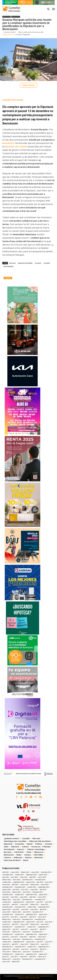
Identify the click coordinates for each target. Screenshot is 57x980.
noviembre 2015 (40, 939)
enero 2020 (27, 912)
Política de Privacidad (37, 976)
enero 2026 (35, 872)
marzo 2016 (42, 937)
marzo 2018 (24, 924)
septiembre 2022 (31, 895)
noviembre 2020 (20, 907)
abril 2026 (6, 872)
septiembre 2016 (31, 934)
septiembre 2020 (44, 907)
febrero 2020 (17, 912)
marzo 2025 (42, 877)
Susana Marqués (8, 266)
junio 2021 (49, 902)
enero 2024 (45, 885)
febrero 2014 (17, 952)
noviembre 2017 (20, 927)
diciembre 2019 (38, 912)
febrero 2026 (25, 872)
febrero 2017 (17, 932)
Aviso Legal (25, 976)
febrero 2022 (7, 900)
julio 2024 (40, 882)
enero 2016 (17, 939)
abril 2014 (43, 949)
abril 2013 (33, 957)
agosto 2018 (30, 922)
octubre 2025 (19, 875)
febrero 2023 (17, 892)
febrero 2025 (7, 880)
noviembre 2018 (40, 919)
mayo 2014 (34, 949)
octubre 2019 (19, 914)
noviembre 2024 (40, 880)
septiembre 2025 (31, 875)
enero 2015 (45, 944)
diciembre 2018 (27, 919)
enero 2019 (17, 919)
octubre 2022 (19, 895)
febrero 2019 (7, 919)
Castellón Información (13, 100)
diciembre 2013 (38, 952)
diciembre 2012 (27, 959)
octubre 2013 (19, 954)
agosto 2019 (43, 914)
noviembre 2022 (8, 895)
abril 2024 (15, 885)
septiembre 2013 (31, 954)
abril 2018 (15, 924)
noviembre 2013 (8, 954)
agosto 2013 (43, 954)
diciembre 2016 (38, 932)
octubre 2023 (32, 887)
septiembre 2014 (44, 947)
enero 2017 (27, 932)
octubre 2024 (7, 882)
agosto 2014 (7, 949)
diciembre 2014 (7, 947)
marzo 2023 (6, 892)
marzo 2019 (42, 917)
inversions (38, 263)
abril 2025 (33, 877)
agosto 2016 (43, 934)
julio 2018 (40, 922)
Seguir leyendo (28, 85)
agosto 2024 (30, 882)
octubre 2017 (32, 927)
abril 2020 (43, 909)
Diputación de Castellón (25, 263)
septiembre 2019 (31, 914)
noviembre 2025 (8, 875)
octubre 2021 (7, 902)
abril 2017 (43, 929)
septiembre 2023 (44, 887)
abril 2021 (15, 905)
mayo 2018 (6, 924)
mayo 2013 (24, 957)
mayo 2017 (34, 929)
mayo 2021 (6, 905)
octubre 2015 (7, 942)
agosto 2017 (7, 929)
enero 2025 (17, 880)
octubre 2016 (19, 934)
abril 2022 (33, 897)
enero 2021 (45, 905)
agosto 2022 (43, 895)
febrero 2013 (7, 959)
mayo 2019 (24, 917)
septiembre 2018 (19, 922)
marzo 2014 (6, 952)
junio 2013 (14, 957)
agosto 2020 (7, 909)
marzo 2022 (42, 897)
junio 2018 (49, 922)
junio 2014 (25, 949)
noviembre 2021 (40, 900)
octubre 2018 (7, 922)
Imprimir (8, 278)
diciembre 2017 (7, 927)
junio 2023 (25, 890)
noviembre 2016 (8, 934)
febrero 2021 (35, 905)
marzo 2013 (42, 957)
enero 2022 (17, 900)
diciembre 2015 (27, 939)
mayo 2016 (24, 937)
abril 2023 (43, 890)
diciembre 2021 (27, 900)
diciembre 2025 (46, 872)
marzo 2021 (24, 905)
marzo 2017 (6, 932)
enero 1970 (6, 962)
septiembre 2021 (19, 902)
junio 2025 (14, 877)
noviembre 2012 (40, 959)
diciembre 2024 (27, 880)
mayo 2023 (34, 890)
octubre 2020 (32, 907)
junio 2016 (14, 937)
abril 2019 (33, 917)
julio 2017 (16, 929)
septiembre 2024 (19, 882)
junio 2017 (25, 929)
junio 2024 (49, 882)
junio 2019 (14, 917)
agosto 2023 (7, 890)
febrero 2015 (35, 944)
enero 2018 (45, 924)
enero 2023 (27, 892)
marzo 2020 (6, 912)
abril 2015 (15, 944)
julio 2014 (16, 949)
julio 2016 (6, 937)
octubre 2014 (32, 947)
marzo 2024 (24, 885)
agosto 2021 (30, 902)
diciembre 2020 (7, 907)
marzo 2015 (24, 944)
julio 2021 (40, 902)
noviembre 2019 (8, 914)
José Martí (47, 263)
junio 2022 (14, 897)
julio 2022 (6, 897)
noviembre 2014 (20, 947)
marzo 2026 (15, 872)
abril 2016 (33, 937)
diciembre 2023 (7, 887)
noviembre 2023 (20, 887)
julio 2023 (16, 890)
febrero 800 (16, 962)
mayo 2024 (6, 885)
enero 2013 (17, 959)
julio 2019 (6, 917)
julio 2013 (6, 957)
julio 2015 (40, 942)
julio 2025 (6, 877)
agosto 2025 (43, 875)
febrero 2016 (7, 939)
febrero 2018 (35, 924)
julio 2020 (16, 909)
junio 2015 (49, 942)
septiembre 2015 (19, 942)
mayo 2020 (34, 909)
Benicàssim (7, 17)
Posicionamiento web (32, 978)
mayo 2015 (6, 944)
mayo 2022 (24, 897)
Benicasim (12, 263)
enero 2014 (27, 952)
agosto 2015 (30, 942)
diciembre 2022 (38, 892)
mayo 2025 (24, 877)
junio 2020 (25, 909)
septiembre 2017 (44, 927)
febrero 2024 (35, 885)
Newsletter (16, 17)
